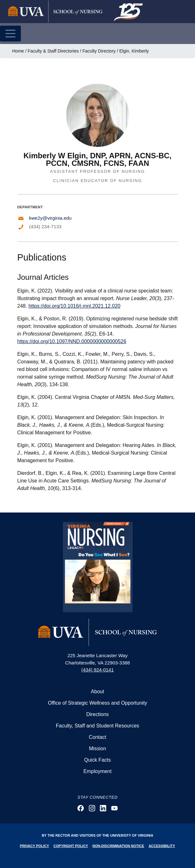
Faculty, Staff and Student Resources (98, 726)
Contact (98, 737)
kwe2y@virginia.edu (50, 218)
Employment (98, 771)
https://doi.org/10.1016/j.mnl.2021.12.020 (74, 306)
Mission (97, 748)
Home (18, 51)
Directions (98, 714)
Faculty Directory (99, 51)
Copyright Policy (71, 846)
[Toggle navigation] (10, 34)
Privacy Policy (34, 846)
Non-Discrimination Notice (119, 846)
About (98, 692)
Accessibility (162, 846)
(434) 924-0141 (98, 670)
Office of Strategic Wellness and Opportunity (97, 703)
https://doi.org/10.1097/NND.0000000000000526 (72, 341)
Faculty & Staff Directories (53, 51)
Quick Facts (97, 760)
